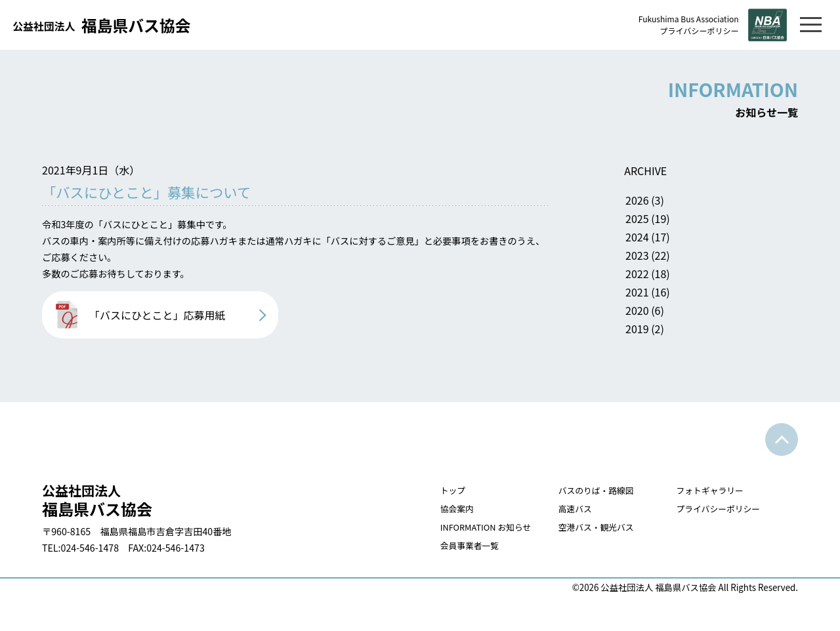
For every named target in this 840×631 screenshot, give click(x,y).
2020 (686, 314)
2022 (686, 277)
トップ (434, 510)
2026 (686, 203)
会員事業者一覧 (453, 565)
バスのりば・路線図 (587, 510)
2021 (686, 295)
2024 (686, 240)
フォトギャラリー (707, 510)
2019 (686, 332)
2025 (686, 222)
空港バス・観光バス (587, 547)
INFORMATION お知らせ (471, 547)
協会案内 (439, 528)
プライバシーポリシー (690, 31)
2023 (686, 258)
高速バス (564, 528)
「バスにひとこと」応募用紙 (157, 331)
